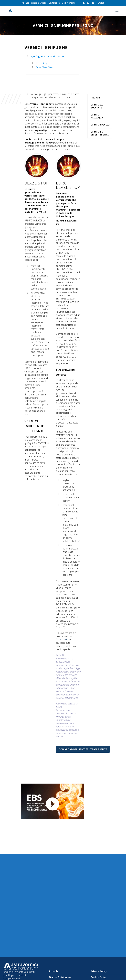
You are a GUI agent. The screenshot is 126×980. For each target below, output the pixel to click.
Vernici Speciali (100, 125)
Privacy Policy (99, 971)
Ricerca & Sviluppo (39, 3)
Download (61, 662)
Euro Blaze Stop (44, 67)
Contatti (71, 3)
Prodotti (97, 98)
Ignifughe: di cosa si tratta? (48, 56)
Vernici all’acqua (97, 116)
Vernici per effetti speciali (100, 133)
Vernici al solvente (97, 106)
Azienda (25, 3)
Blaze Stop (42, 63)
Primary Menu (117, 11)
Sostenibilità (55, 3)
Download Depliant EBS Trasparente (83, 749)
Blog (64, 3)
